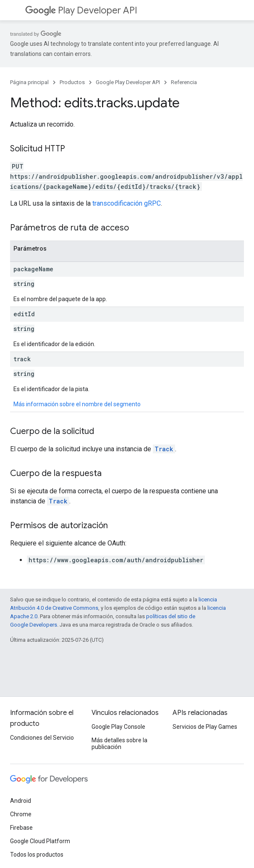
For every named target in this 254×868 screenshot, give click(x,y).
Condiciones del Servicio (42, 738)
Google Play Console (118, 727)
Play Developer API (81, 10)
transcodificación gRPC (127, 203)
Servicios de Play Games (205, 727)
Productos (72, 82)
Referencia (184, 82)
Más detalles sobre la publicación (119, 744)
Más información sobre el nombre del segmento (77, 404)
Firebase (21, 828)
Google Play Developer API (128, 82)
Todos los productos (37, 855)
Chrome (21, 814)
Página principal (29, 82)
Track (164, 449)
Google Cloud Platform (40, 841)
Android (21, 801)
